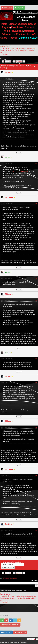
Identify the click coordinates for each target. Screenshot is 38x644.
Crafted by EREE (14, 643)
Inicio (4, 24)
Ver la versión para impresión (10, 578)
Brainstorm (5, 54)
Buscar (13, 24)
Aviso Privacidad (13, 31)
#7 (36, 383)
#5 (36, 300)
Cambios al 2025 (28, 38)
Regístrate (19, 8)
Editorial (6, 34)
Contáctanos (6, 632)
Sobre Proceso (9, 38)
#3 (36, 203)
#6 (36, 359)
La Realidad (19, 34)
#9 (36, 476)
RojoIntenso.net (5, 46)
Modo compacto (33, 66)
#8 (36, 427)
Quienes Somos (27, 24)
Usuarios (29, 31)
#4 (36, 278)
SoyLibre (9, 524)
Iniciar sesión (7, 8)
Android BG (24, 643)
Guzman (8, 72)
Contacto (30, 27)
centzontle (9, 197)
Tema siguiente (18, 562)
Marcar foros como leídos (10, 625)
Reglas (6, 27)
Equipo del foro (20, 632)
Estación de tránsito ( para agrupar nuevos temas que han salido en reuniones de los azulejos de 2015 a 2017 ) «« (18, 50)
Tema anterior (7, 562)
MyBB (8, 643)
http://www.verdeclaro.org (21, 171)
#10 (36, 530)
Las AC (32, 34)
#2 (36, 163)
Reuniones (17, 27)
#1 (36, 79)
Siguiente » (19, 61)
